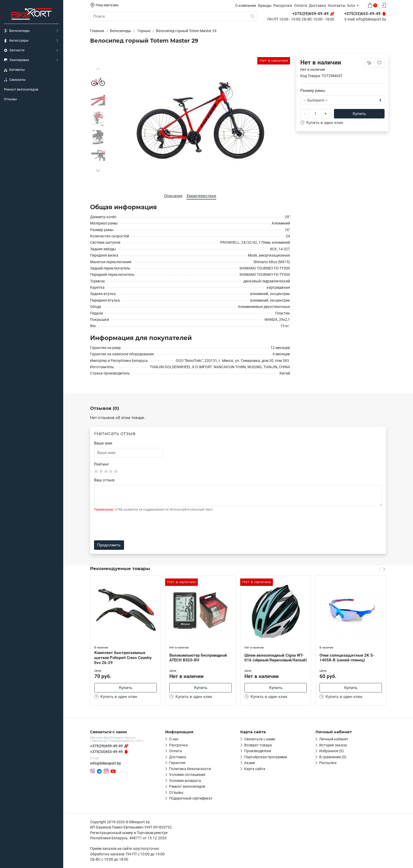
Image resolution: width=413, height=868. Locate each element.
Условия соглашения (187, 775)
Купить (359, 114)
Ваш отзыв (104, 480)
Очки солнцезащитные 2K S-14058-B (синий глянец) (347, 658)
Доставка (318, 6)
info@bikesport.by (371, 19)
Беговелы (14, 70)
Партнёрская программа (266, 757)
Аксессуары (16, 41)
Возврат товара (258, 745)
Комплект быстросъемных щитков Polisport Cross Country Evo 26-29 (123, 658)
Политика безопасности (190, 769)
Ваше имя (103, 443)
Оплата (301, 6)
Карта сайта (255, 769)
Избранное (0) (331, 751)
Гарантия (177, 763)
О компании (246, 6)
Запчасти (14, 50)
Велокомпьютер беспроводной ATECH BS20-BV (198, 658)
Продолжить (109, 545)
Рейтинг (102, 464)
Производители (258, 751)
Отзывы (10, 99)
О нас (174, 739)
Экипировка (16, 60)
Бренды (265, 6)
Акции (250, 763)
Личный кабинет (334, 739)
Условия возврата (185, 781)
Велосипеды (17, 31)
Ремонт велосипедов (21, 89)
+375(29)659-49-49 (106, 746)
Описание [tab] (173, 196)
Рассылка (328, 763)
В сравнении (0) (333, 757)
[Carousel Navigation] (382, 569)
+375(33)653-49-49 (106, 752)
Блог (351, 6)
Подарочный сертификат (191, 798)
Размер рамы (313, 91)
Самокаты (15, 80)
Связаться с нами (260, 739)
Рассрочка (283, 6)
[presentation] (134, 526)
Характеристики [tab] (201, 196)
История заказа (333, 745)
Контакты (337, 6)
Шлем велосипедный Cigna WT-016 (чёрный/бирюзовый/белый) (276, 658)
